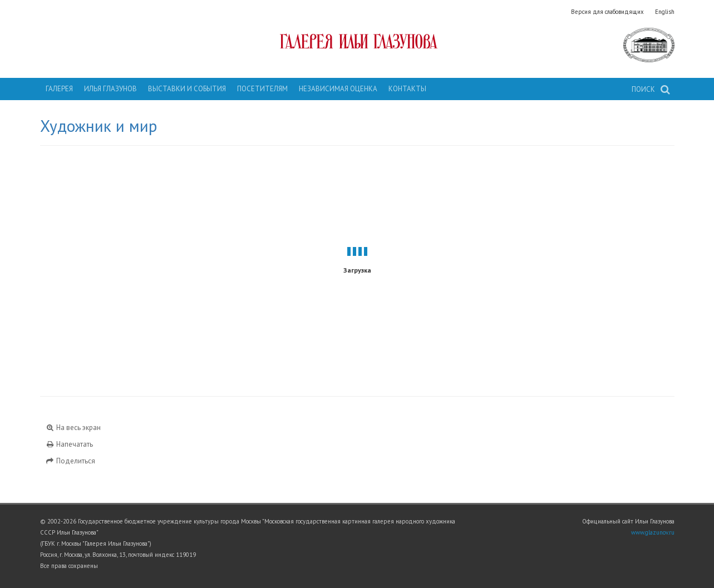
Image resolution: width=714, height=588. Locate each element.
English (665, 12)
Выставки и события (187, 89)
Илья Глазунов (110, 89)
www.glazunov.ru (653, 532)
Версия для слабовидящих (607, 12)
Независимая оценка (338, 89)
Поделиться (71, 461)
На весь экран (73, 428)
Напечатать (70, 444)
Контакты (407, 89)
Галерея (59, 89)
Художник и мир (99, 126)
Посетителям (262, 89)
